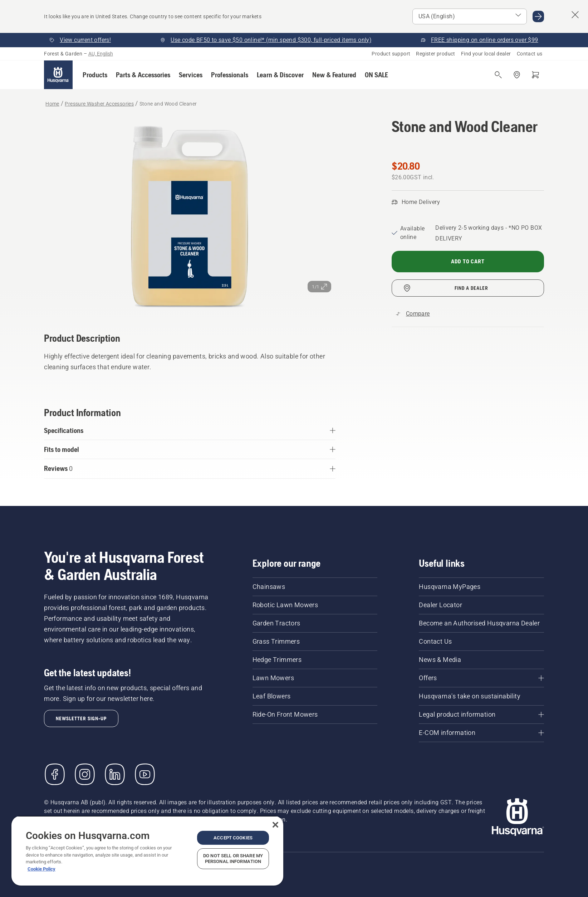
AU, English (101, 54)
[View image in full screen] (190, 215)
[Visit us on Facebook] (55, 774)
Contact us (530, 54)
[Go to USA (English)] (538, 16)
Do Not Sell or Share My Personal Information (233, 859)
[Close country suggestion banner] (575, 15)
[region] (147, 851)
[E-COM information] (481, 733)
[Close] (275, 825)
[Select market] (470, 16)
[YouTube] (145, 774)
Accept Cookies (233, 838)
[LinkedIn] (115, 774)
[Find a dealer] (517, 75)
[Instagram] (85, 774)
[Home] (58, 75)
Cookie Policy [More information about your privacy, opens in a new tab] (41, 869)
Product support (391, 54)
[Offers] (481, 678)
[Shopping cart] (535, 75)
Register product (435, 54)
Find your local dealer (486, 54)
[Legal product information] (481, 715)
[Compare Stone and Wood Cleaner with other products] (413, 314)
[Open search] (498, 75)
